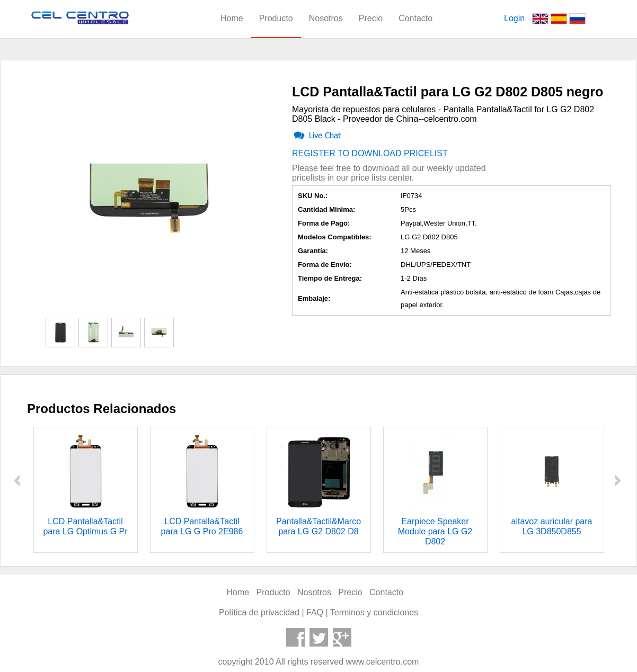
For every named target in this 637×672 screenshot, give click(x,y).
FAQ (315, 612)
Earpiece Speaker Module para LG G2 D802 (435, 531)
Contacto (415, 18)
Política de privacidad (259, 612)
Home (232, 18)
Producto (276, 18)
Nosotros (326, 18)
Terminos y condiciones (374, 612)
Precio (371, 18)
